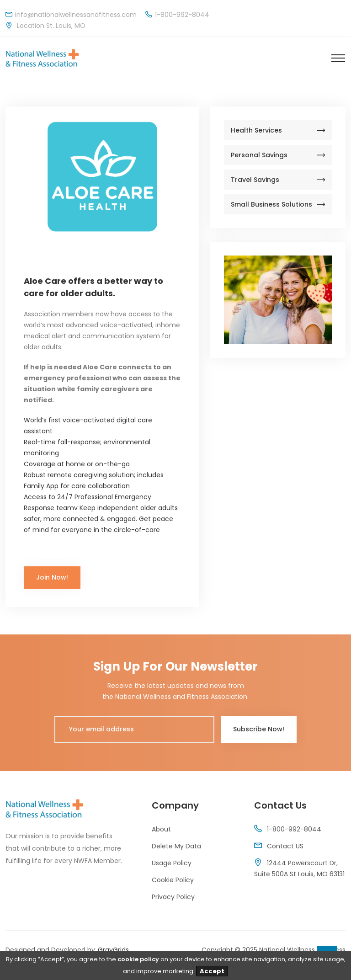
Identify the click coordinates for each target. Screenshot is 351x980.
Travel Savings (278, 180)
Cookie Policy (173, 880)
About (161, 829)
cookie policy (138, 959)
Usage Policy (172, 863)
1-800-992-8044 (294, 829)
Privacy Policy (173, 897)
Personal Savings (278, 155)
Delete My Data (176, 846)
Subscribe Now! (259, 729)
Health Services (278, 130)
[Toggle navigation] (338, 58)
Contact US (285, 846)
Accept (212, 971)
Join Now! (52, 577)
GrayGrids (113, 950)
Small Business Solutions (278, 204)
